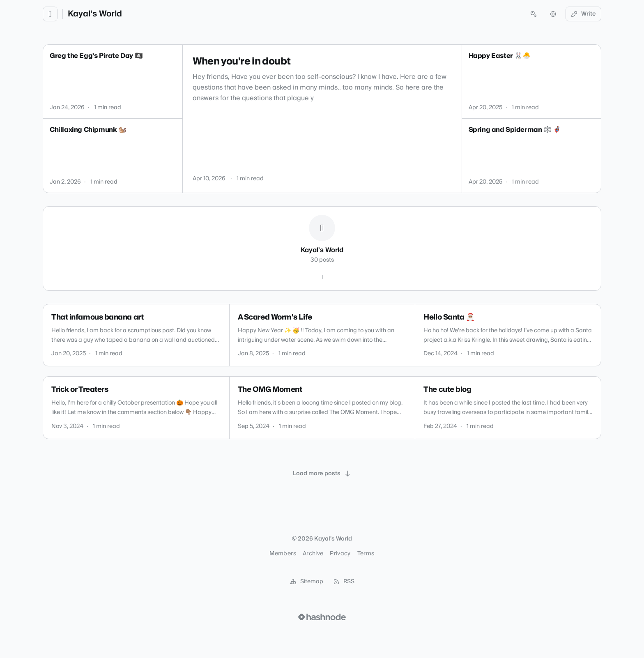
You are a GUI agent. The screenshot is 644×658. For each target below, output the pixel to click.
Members (283, 554)
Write (584, 14)
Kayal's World (95, 14)
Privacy (340, 554)
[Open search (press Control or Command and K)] (534, 14)
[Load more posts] (322, 474)
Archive (313, 554)
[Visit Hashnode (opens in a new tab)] (322, 617)
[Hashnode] (322, 277)
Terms (366, 554)
